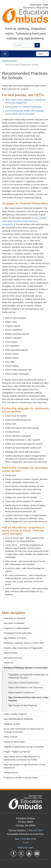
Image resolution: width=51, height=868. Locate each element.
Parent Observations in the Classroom (26, 687)
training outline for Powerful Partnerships (24, 107)
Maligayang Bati (9, 61)
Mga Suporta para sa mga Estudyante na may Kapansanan (24, 766)
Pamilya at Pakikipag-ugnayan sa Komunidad (26, 669)
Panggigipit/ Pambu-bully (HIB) (18, 633)
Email (26, 842)
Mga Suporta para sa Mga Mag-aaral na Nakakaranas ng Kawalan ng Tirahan (22, 758)
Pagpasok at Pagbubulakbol (16, 628)
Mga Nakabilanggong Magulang (18, 719)
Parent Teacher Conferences (21, 692)
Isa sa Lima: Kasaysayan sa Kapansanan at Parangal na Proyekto (24, 730)
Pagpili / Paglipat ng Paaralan (17, 752)
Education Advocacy (13, 658)
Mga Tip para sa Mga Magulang (23, 705)
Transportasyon (11, 772)
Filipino (41, 54)
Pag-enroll (8, 663)
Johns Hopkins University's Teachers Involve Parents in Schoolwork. (24, 221)
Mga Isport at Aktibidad (14, 623)
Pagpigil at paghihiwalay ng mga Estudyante (24, 747)
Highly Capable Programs (15, 714)
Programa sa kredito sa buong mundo (21, 777)
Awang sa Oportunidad (14, 742)
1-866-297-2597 (35, 830)
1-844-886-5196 (28, 839)
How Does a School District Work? (24, 683)
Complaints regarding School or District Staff (24, 643)
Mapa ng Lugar (26, 847)
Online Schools (11, 737)
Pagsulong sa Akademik (15, 618)
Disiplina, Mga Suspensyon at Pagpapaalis (23, 648)
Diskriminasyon (11, 653)
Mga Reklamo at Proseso (15, 638)
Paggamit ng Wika (12, 724)
